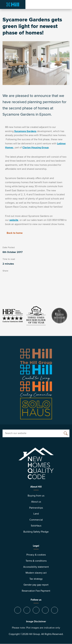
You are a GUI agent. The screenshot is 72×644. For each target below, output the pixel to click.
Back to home (13, 233)
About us (36, 502)
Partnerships (36, 508)
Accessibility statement (36, 567)
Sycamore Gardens (25, 131)
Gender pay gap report (36, 585)
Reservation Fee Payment (36, 591)
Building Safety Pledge (36, 532)
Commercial (36, 520)
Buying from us (36, 496)
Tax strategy (36, 579)
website (14, 220)
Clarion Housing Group (36, 148)
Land (36, 514)
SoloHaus (36, 526)
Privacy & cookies (36, 555)
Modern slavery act (36, 573)
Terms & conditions (36, 561)
